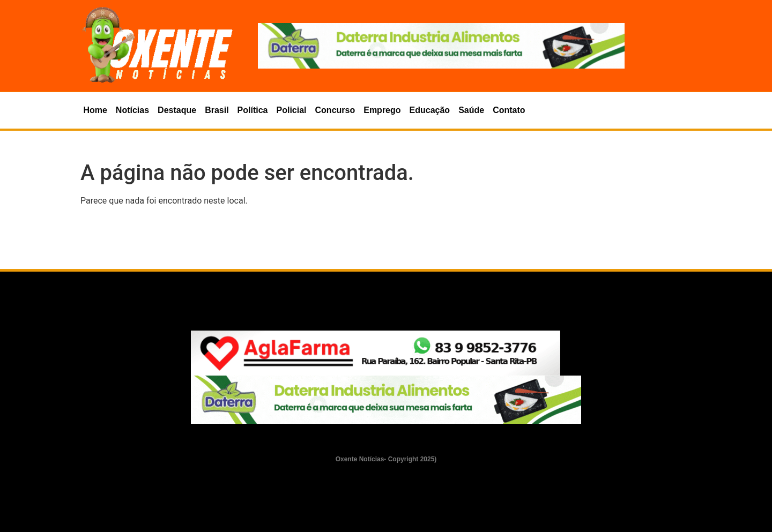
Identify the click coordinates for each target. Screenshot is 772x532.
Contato (509, 110)
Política (253, 110)
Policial (292, 110)
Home (95, 110)
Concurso (335, 110)
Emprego (382, 110)
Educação (430, 110)
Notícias (132, 110)
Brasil (217, 110)
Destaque (177, 110)
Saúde (471, 110)
